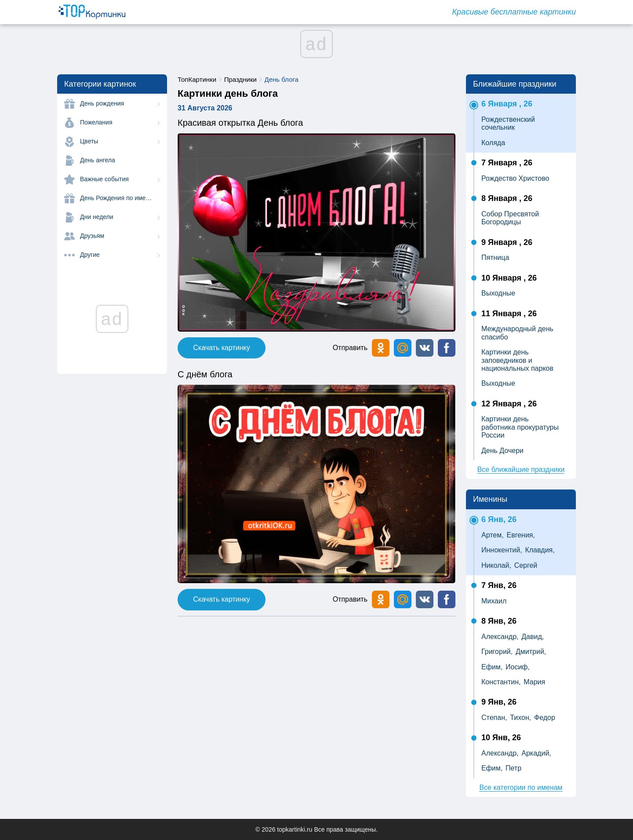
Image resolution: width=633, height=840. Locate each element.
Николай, (496, 565)
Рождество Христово (515, 178)
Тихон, (520, 718)
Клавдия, (540, 550)
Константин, (501, 682)
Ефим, (492, 667)
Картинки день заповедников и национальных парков (517, 360)
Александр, (500, 637)
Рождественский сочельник (508, 123)
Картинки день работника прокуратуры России (520, 427)
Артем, (493, 535)
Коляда (493, 143)
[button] (425, 348)
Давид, (533, 637)
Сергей (526, 565)
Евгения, (521, 535)
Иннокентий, (502, 550)
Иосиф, (518, 667)
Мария (534, 682)
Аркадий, (536, 753)
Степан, (494, 718)
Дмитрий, (531, 652)
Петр (513, 768)
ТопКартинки (197, 79)
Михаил (494, 601)
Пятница (495, 257)
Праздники (240, 79)
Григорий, (497, 652)
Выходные (498, 293)
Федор (545, 718)
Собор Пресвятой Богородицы (510, 218)
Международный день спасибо (517, 333)
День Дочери (502, 451)
